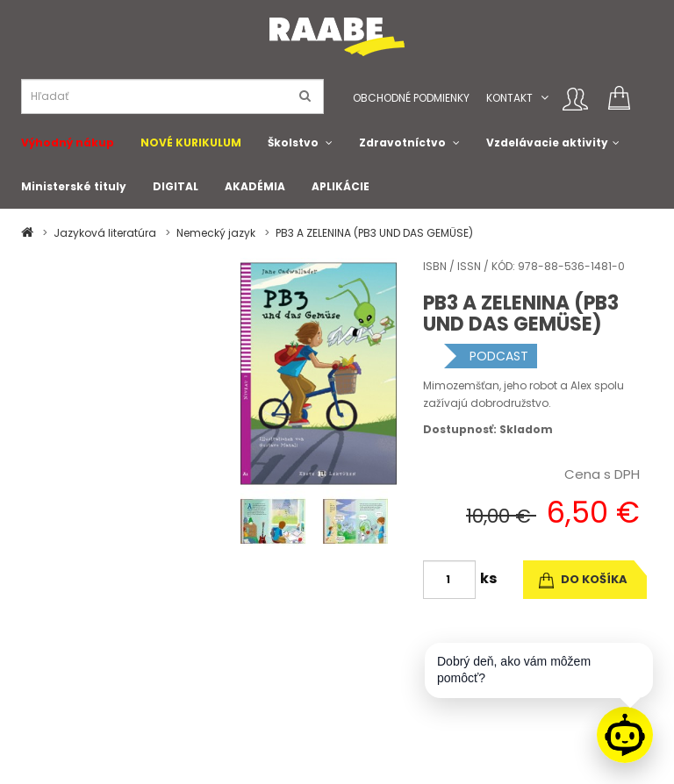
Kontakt (509, 98)
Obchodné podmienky (411, 98)
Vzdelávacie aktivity (547, 143)
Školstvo (293, 143)
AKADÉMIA (255, 186)
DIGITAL (176, 186)
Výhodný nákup (68, 143)
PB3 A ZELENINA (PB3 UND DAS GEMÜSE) (374, 233)
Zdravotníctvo (402, 143)
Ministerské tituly (74, 186)
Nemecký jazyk (216, 233)
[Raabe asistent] (625, 735)
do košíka (583, 579)
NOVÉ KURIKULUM (191, 143)
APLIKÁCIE (341, 186)
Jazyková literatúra (105, 233)
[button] (545, 98)
